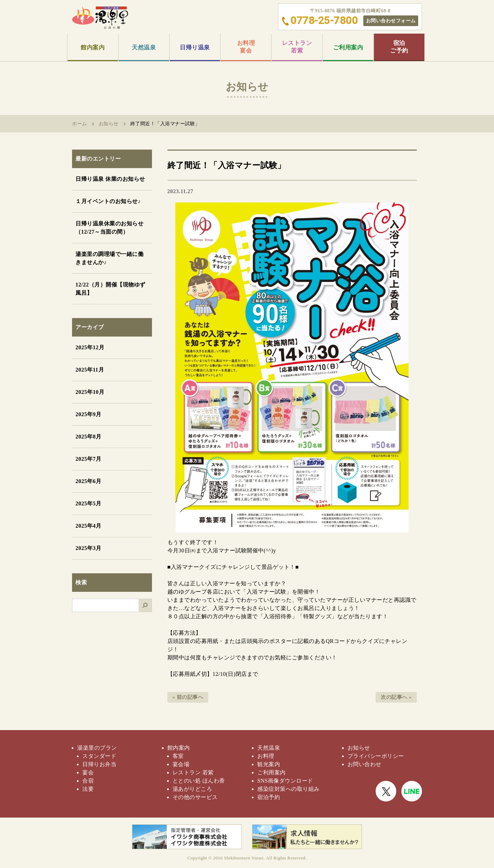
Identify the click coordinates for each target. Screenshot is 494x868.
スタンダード (99, 756)
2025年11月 (90, 370)
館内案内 (93, 48)
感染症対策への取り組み (289, 789)
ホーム (80, 124)
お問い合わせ (364, 764)
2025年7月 (89, 459)
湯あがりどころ (192, 789)
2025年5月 (89, 503)
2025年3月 (89, 548)
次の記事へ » (396, 697)
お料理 (266, 756)
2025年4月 (89, 526)
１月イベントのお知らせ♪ (108, 201)
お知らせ (109, 124)
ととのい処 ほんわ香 (199, 781)
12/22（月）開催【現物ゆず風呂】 (110, 289)
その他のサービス (195, 797)
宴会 (88, 772)
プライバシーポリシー (376, 756)
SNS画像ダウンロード (285, 781)
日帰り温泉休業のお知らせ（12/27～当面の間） (109, 228)
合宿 (88, 781)
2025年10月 (90, 392)
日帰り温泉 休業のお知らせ (110, 179)
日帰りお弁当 (99, 764)
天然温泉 (144, 48)
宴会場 (181, 764)
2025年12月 (90, 347)
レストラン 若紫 (193, 772)
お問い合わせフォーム (391, 21)
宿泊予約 (269, 797)
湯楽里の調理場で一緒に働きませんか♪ (109, 258)
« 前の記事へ (188, 697)
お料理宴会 (246, 47)
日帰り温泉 (195, 48)
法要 (88, 789)
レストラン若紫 (297, 47)
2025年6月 (89, 481)
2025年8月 (89, 437)
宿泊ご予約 (399, 47)
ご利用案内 (348, 48)
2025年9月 (89, 414)
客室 (178, 756)
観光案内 (269, 764)
